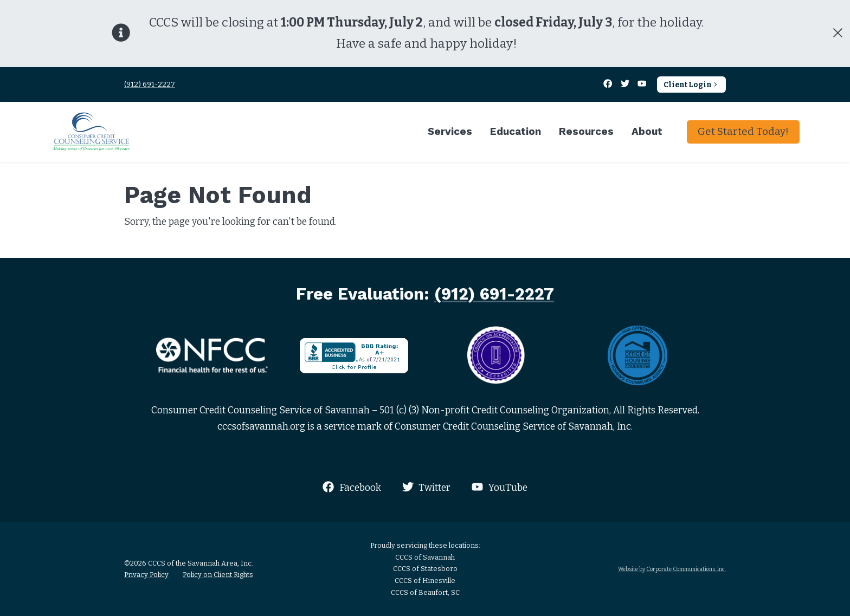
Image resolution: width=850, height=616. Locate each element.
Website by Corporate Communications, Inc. (672, 569)
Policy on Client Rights (218, 575)
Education (516, 131)
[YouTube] (642, 84)
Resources (586, 131)
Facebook (352, 487)
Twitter (426, 487)
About (647, 131)
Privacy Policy (146, 575)
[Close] (838, 34)
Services (450, 131)
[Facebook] (609, 84)
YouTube (499, 487)
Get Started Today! (743, 131)
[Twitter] (626, 84)
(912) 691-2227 (150, 84)
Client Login (691, 84)
